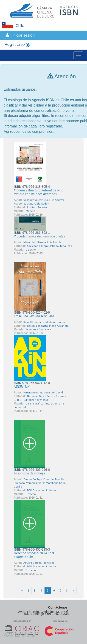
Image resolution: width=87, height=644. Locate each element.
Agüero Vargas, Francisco (39, 563)
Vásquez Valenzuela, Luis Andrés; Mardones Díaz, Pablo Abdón (39, 202)
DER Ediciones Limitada (41, 490)
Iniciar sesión (24, 35)
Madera (30, 211)
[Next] (73, 591)
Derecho (31, 250)
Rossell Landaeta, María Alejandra (44, 322)
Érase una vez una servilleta (34, 316)
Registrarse (15, 44)
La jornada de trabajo (29, 473)
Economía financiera (38, 329)
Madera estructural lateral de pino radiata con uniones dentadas (39, 192)
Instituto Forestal (37, 207)
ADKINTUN (22, 387)
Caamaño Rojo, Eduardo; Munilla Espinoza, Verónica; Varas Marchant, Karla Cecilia (40, 483)
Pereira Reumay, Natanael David (43, 393)
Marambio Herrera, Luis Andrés (42, 242)
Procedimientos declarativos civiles (39, 236)
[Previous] (22, 591)
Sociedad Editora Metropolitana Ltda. (50, 246)
